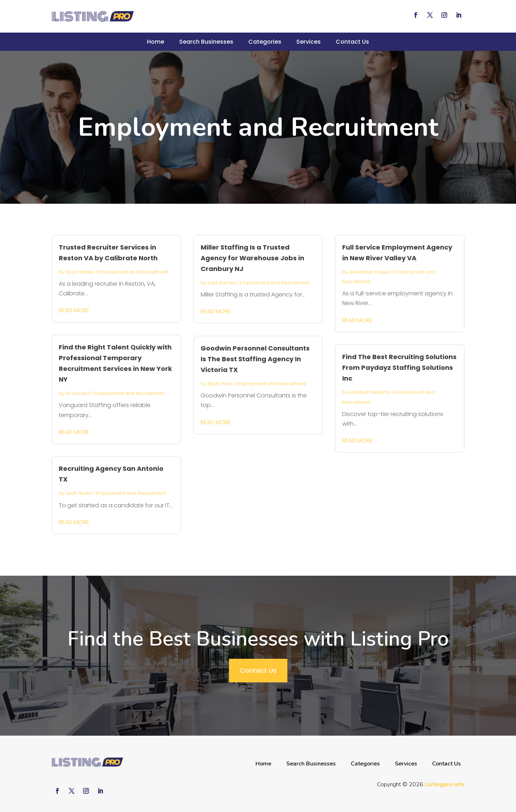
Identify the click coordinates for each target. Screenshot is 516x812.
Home (156, 42)
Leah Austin (79, 493)
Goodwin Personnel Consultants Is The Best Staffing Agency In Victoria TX (255, 359)
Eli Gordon (78, 393)
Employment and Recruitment (133, 272)
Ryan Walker (80, 272)
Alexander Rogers (370, 272)
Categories (265, 42)
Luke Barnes (222, 283)
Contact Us (352, 42)
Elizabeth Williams (370, 392)
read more (74, 310)
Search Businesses (206, 42)
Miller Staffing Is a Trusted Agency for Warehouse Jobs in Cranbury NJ (252, 258)
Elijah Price (220, 384)
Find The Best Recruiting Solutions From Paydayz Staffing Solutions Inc (399, 368)
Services (309, 42)
